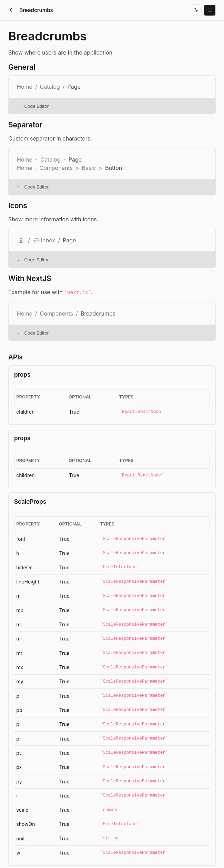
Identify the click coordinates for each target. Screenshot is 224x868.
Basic (89, 168)
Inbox (45, 240)
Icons (18, 206)
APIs (16, 357)
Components (56, 168)
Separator (25, 125)
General (22, 67)
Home (25, 314)
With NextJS (30, 279)
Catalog (50, 87)
